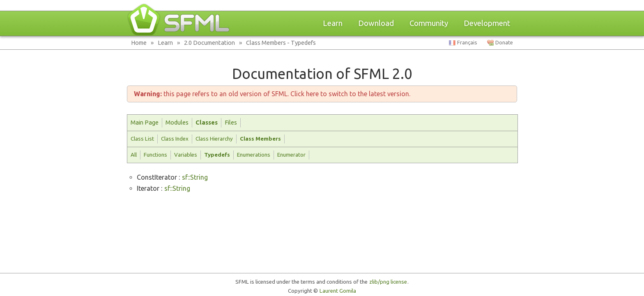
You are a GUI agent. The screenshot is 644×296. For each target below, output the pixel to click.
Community (429, 23)
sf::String (195, 177)
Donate (504, 43)
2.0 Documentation (209, 43)
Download (376, 23)
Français (467, 43)
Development (487, 23)
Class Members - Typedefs (281, 43)
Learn (333, 23)
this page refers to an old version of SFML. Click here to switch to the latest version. (272, 94)
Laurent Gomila (338, 291)
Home (139, 43)
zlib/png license (388, 282)
